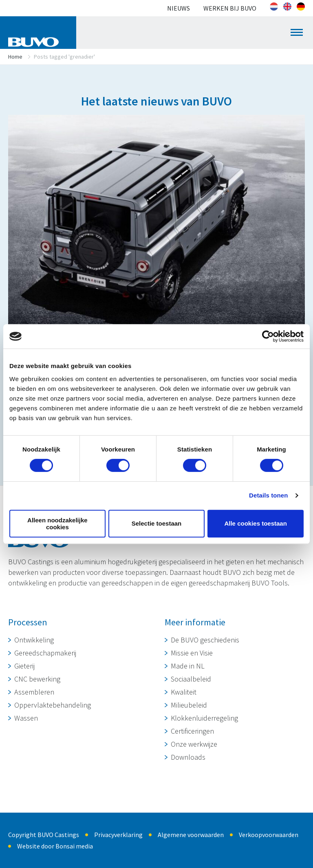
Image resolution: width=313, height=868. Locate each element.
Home (15, 57)
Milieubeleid (189, 705)
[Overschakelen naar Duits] (301, 7)
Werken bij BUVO (230, 8)
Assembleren (34, 692)
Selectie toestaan (157, 523)
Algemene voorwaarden (191, 835)
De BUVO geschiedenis (205, 640)
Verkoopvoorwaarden (269, 835)
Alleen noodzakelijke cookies (57, 524)
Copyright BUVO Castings (44, 835)
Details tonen (268, 495)
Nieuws (179, 8)
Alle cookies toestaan (255, 523)
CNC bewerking (37, 679)
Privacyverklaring (118, 835)
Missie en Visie (192, 653)
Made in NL (188, 666)
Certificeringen (192, 731)
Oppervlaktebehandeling (53, 705)
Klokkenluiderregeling (204, 718)
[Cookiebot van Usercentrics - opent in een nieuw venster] (268, 336)
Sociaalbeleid (191, 679)
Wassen (26, 718)
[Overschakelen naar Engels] (287, 7)
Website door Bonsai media (55, 846)
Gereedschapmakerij (45, 653)
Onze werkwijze (194, 744)
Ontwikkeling (34, 640)
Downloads (188, 757)
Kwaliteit (184, 692)
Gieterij (24, 666)
